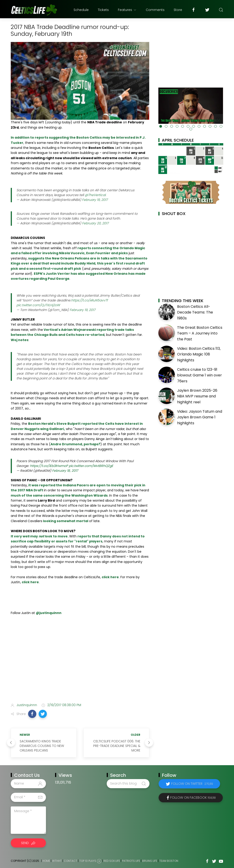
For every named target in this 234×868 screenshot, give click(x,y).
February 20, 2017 (95, 223)
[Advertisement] (80, 663)
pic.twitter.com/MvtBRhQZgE (91, 466)
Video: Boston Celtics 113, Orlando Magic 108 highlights (199, 354)
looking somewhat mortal (65, 521)
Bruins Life (150, 861)
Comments (155, 10)
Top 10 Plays (88, 861)
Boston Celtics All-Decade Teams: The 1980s (195, 312)
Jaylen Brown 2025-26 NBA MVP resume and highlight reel (197, 396)
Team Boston (169, 861)
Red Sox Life (112, 861)
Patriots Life (131, 861)
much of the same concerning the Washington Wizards (59, 495)
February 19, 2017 (95, 200)
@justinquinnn (49, 613)
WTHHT (57, 861)
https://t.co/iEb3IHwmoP (49, 466)
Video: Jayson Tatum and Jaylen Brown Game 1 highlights (200, 417)
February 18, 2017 (65, 471)
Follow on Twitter (192, 784)
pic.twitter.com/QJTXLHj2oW (38, 305)
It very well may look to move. (40, 536)
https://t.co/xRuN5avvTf (89, 300)
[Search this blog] (128, 784)
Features (127, 10)
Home (46, 861)
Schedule (81, 10)
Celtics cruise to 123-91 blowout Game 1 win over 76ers (199, 375)
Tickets (103, 10)
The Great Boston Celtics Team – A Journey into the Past (200, 333)
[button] (32, 714)
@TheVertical (95, 195)
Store (178, 10)
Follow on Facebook (193, 798)
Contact (70, 861)
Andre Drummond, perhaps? (75, 444)
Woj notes (20, 340)
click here (110, 577)
